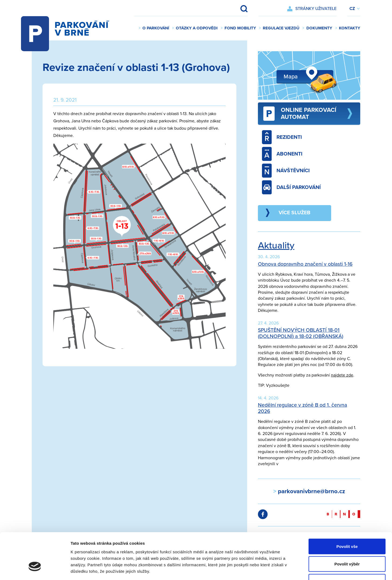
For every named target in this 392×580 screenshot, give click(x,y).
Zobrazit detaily (285, 569)
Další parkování (291, 187)
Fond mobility (240, 28)
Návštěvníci (286, 171)
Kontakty (350, 28)
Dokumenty (319, 28)
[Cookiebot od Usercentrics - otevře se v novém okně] (35, 569)
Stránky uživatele (316, 9)
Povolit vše (347, 509)
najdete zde (342, 375)
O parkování (156, 28)
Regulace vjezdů (281, 28)
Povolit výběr (347, 527)
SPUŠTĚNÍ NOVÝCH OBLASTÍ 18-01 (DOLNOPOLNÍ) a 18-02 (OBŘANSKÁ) (301, 333)
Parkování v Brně (71, 28)
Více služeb (295, 213)
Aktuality (276, 246)
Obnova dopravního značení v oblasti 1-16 (305, 264)
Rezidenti (282, 137)
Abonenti (282, 154)
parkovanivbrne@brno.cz (311, 491)
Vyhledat (240, 9)
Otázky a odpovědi (197, 28)
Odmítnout (347, 545)
